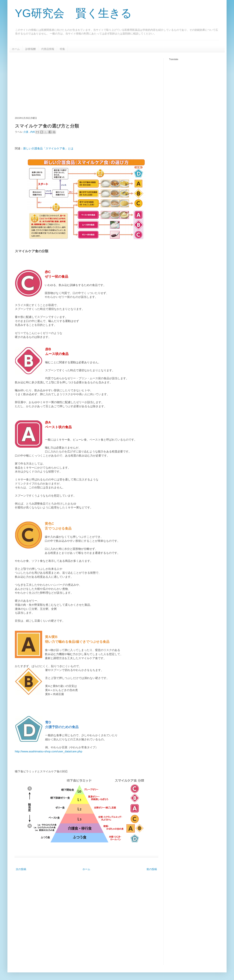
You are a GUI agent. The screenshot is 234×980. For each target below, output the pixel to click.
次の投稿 (21, 869)
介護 (26, 132)
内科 (33, 132)
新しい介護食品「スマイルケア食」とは (48, 148)
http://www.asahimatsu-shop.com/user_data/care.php (49, 751)
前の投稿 (152, 869)
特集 (62, 49)
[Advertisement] (69, 84)
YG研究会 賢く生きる (73, 13)
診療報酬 (30, 49)
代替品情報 (48, 49)
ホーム (16, 49)
